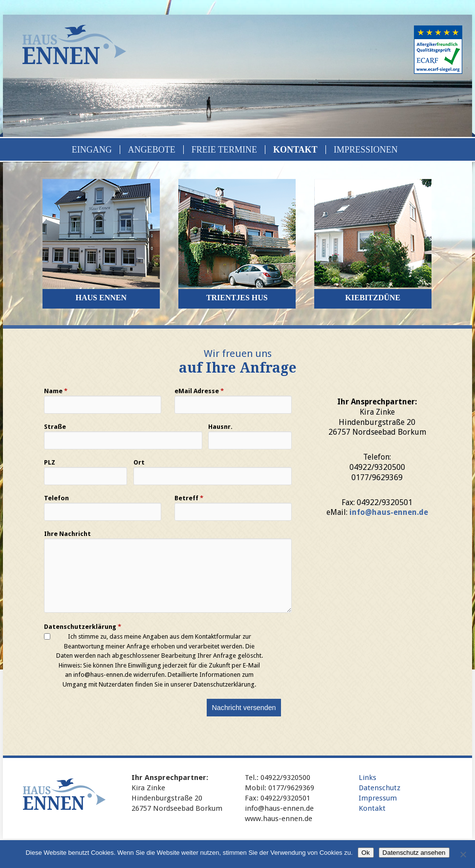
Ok (366, 853)
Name (56, 391)
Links (367, 778)
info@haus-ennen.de (389, 512)
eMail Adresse (199, 391)
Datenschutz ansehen (414, 853)
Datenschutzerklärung (83, 627)
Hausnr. (220, 427)
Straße (55, 427)
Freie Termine (224, 150)
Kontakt (295, 150)
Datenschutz (379, 788)
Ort (139, 463)
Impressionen (366, 150)
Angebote (152, 150)
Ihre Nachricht (67, 534)
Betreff (189, 498)
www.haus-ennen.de (279, 819)
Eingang (92, 150)
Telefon (56, 498)
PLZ (50, 463)
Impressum (378, 798)
